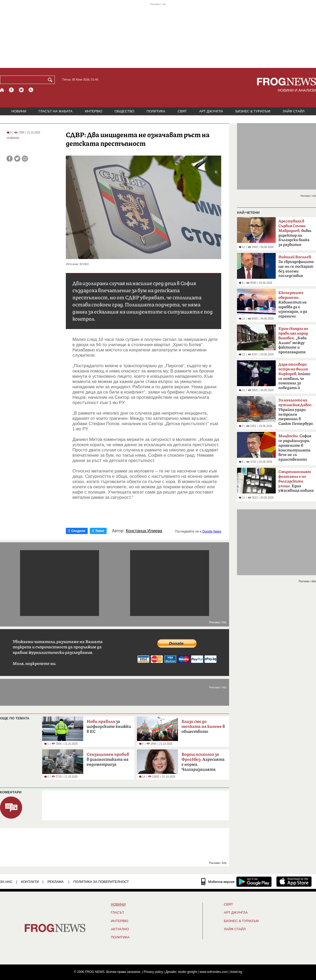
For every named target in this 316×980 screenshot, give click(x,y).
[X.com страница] (21, 90)
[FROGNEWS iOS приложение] (294, 882)
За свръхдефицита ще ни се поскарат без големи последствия (296, 266)
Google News (212, 531)
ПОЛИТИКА (156, 111)
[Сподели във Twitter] (17, 159)
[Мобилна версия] (218, 882)
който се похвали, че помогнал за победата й (294, 376)
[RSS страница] (31, 90)
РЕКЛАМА (56, 882)
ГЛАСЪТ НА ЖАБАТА (56, 111)
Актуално (120, 929)
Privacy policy (153, 972)
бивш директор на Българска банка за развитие (295, 233)
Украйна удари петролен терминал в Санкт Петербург (296, 412)
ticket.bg (236, 972)
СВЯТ (182, 111)
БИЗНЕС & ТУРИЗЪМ (253, 111)
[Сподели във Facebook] (10, 159)
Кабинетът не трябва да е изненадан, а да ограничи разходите (293, 306)
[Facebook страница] (12, 90)
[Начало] (2, 90)
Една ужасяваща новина (296, 481)
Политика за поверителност (101, 882)
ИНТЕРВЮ (93, 111)
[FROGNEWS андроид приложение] (254, 882)
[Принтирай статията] (25, 159)
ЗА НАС (6, 882)
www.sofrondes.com (214, 972)
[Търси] (51, 80)
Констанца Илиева (144, 531)
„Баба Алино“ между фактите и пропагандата (293, 340)
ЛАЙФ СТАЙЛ (293, 111)
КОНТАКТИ (30, 882)
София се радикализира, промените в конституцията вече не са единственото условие (295, 449)
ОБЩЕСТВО (124, 111)
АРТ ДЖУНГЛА (211, 111)
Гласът (117, 913)
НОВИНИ (19, 111)
